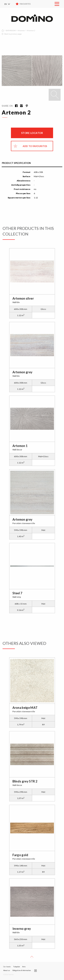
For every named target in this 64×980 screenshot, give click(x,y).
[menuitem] (9, 4)
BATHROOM (11, 30)
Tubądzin (16, 967)
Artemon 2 (31, 30)
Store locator (32, 133)
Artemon (21, 30)
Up (32, 958)
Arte (24, 967)
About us (7, 970)
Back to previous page (13, 34)
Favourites (25, 4)
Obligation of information (22, 970)
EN (6, 4)
